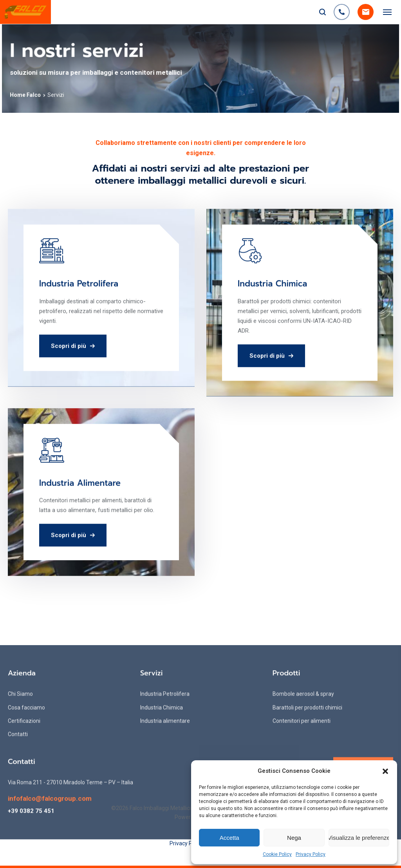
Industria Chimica (272, 320)
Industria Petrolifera (79, 320)
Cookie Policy (277, 854)
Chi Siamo (20, 779)
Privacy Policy (311, 854)
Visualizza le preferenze (359, 838)
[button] (385, 771)
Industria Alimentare (80, 519)
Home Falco (38, 93)
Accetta (229, 838)
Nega (294, 838)
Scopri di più (73, 382)
